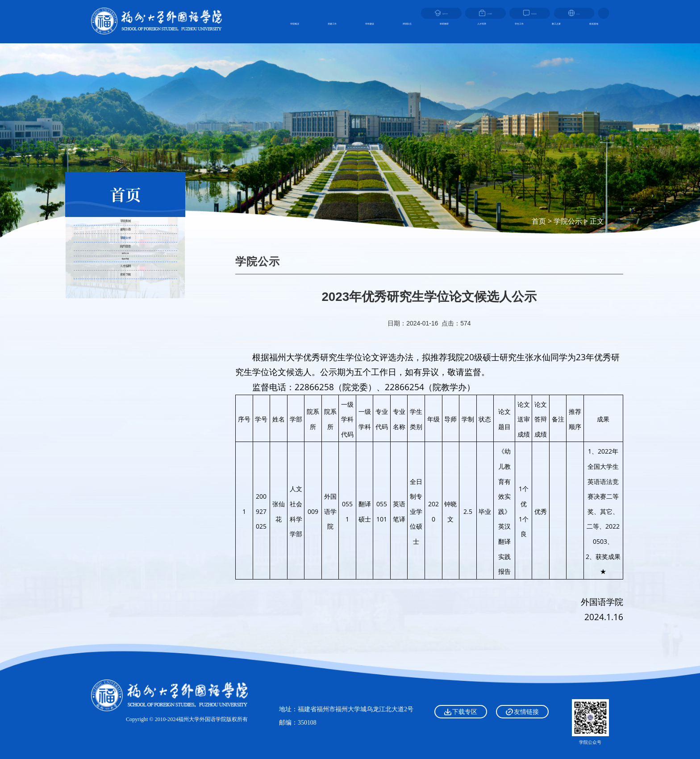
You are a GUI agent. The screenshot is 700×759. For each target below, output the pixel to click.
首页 (539, 221)
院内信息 (125, 327)
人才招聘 (125, 398)
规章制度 (125, 372)
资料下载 (125, 430)
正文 (597, 221)
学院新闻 (125, 232)
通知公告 (125, 264)
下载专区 (460, 712)
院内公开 (125, 352)
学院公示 (568, 221)
